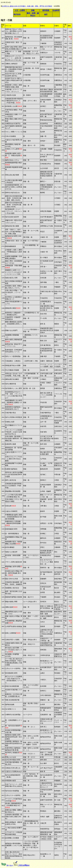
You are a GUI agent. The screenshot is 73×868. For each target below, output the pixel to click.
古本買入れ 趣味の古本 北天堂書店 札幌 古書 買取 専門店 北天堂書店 (27, 6)
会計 (46, 14)
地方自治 (17, 14)
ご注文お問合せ (24, 865)
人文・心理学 (20, 10)
